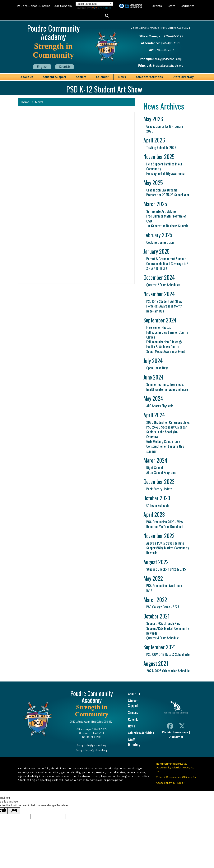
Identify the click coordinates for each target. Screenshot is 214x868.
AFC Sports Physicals (160, 406)
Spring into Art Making (161, 211)
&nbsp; (76, 198)
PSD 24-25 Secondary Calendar (167, 427)
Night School (155, 468)
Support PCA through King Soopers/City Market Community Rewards (168, 628)
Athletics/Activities (149, 77)
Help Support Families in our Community (164, 166)
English (42, 67)
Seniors (81, 77)
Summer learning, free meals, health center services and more (167, 387)
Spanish (65, 67)
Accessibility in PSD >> (170, 783)
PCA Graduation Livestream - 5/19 (165, 588)
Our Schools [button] (63, 6)
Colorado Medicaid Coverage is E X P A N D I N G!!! (167, 266)
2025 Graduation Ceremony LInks (168, 422)
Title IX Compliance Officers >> (176, 777)
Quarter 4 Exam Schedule (163, 638)
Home (25, 102)
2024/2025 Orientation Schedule (168, 671)
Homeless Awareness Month (164, 306)
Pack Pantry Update (159, 489)
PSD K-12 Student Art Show (164, 301)
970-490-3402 (164, 50)
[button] (107, 16)
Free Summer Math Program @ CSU (166, 218)
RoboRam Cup (155, 311)
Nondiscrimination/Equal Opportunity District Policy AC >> (175, 767)
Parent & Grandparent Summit (166, 259)
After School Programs (161, 472)
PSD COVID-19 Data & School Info (168, 654)
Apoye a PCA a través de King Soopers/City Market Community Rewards (168, 548)
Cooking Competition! (160, 242)
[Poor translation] (14, 811)
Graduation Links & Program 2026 (165, 129)
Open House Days (157, 368)
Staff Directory (183, 77)
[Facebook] (170, 727)
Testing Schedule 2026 (161, 147)
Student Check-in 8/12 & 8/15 (166, 569)
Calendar (102, 77)
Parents (156, 6)
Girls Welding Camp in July (163, 441)
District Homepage (175, 732)
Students (188, 6)
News (122, 77)
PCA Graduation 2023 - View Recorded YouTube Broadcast (165, 524)
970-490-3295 (173, 36)
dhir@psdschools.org (168, 59)
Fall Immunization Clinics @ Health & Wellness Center (164, 344)
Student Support (55, 77)
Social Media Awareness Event (166, 351)
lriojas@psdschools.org (168, 65)
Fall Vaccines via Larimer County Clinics (167, 335)
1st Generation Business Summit (167, 226)
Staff (171, 6)
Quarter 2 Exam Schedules (163, 285)
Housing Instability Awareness (166, 173)
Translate (101, 8)
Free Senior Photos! (159, 327)
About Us (27, 77)
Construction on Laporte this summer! (165, 449)
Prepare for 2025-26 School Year (168, 195)
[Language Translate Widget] (94, 4)
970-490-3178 (171, 43)
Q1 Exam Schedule (158, 505)
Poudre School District (33, 6)
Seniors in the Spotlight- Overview (162, 434)
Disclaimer (176, 737)
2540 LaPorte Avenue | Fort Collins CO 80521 (161, 28)
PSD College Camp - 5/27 (163, 607)
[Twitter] (182, 727)
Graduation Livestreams (162, 190)
